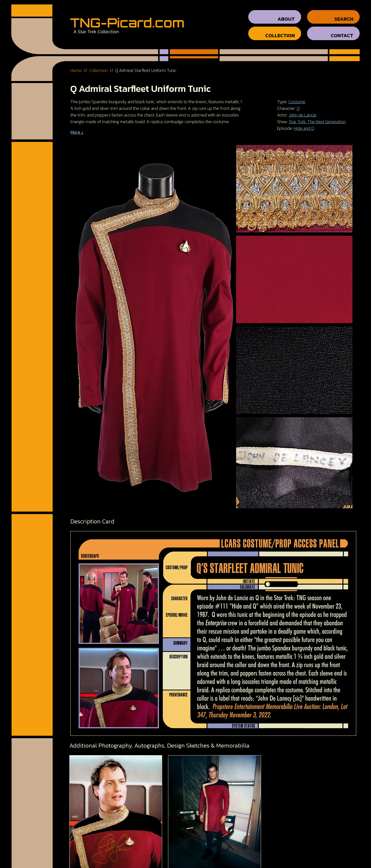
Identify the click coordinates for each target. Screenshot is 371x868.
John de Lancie (303, 110)
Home (76, 66)
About (286, 15)
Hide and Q (304, 124)
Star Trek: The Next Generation (317, 117)
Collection (280, 31)
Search (344, 15)
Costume (297, 97)
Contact (342, 31)
